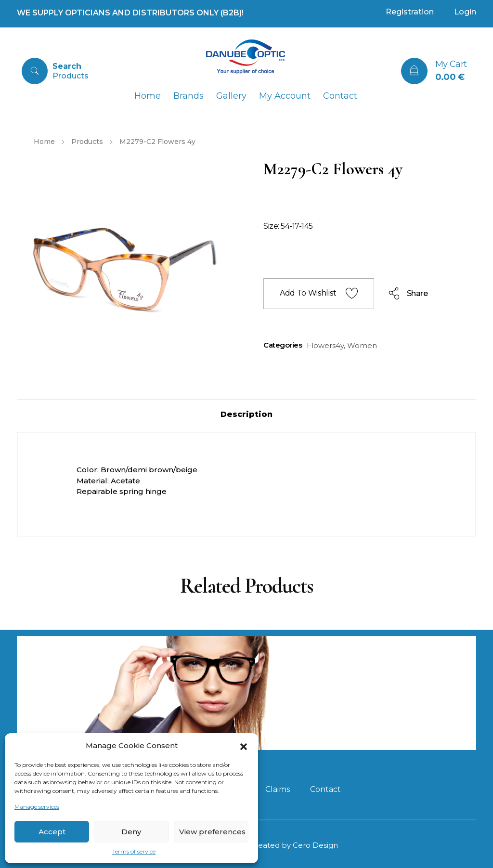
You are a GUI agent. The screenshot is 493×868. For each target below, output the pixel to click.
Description (246, 414)
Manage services (37, 807)
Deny (131, 832)
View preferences (212, 832)
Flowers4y (325, 345)
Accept (52, 832)
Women (362, 345)
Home (44, 142)
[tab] (246, 415)
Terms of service (134, 851)
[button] (244, 746)
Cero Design (315, 845)
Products (87, 142)
